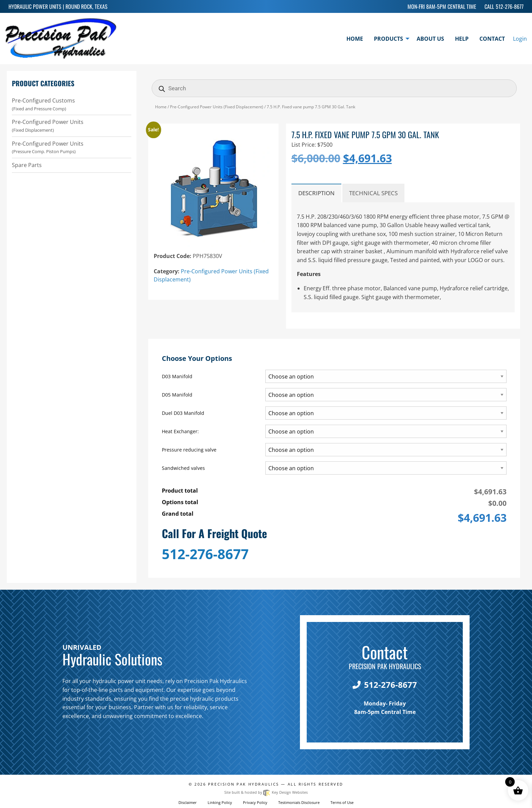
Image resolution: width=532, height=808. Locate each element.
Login (520, 39)
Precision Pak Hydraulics (244, 784)
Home (161, 107)
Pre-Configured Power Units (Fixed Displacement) (217, 107)
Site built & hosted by (266, 792)
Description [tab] (316, 193)
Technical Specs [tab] (373, 193)
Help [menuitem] (462, 39)
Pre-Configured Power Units (72, 126)
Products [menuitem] (388, 39)
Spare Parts (27, 165)
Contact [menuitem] (492, 39)
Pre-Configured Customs (72, 104)
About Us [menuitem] (430, 39)
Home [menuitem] (355, 39)
